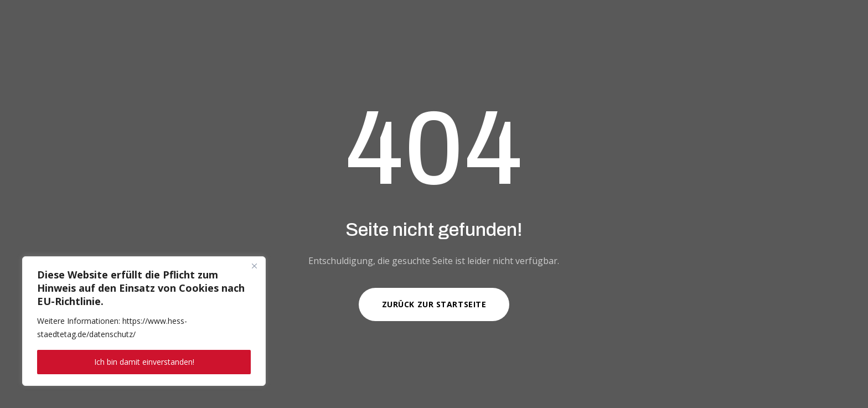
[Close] (254, 266)
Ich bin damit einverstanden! (144, 362)
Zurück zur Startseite (434, 304)
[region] (144, 321)
